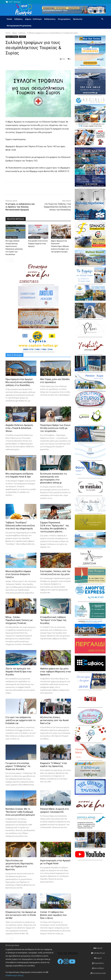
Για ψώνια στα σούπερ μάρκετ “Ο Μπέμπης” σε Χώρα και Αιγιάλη (18, 766)
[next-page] (12, 260)
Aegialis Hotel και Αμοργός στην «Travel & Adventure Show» (19, 428)
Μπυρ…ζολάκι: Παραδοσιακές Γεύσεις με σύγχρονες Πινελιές (19, 620)
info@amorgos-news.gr (15, 975)
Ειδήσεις (19, 19)
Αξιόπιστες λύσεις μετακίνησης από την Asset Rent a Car (54, 720)
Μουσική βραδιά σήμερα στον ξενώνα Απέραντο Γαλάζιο (18, 574)
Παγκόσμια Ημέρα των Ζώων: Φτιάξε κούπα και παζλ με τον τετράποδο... (55, 428)
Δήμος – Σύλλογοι (33, 19)
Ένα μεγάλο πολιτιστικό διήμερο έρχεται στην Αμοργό (38, 244)
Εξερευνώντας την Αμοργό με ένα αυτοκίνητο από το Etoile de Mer (21, 915)
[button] (102, 19)
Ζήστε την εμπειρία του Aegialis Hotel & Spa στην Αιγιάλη (19, 672)
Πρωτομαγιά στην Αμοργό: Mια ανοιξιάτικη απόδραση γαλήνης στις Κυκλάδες (20, 382)
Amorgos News (12, 237)
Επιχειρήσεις (64, 19)
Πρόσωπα (78, 19)
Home (9, 19)
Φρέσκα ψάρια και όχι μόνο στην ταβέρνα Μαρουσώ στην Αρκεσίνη (56, 672)
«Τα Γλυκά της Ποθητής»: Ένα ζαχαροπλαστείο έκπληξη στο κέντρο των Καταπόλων (57, 207)
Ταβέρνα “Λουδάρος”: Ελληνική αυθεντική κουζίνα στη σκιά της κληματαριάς (20, 525)
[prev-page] (7, 260)
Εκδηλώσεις (50, 19)
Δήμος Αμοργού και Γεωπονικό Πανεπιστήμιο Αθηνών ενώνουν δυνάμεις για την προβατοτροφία (60, 246)
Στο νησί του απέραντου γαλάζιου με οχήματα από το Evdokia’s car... (21, 720)
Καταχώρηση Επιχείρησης (19, 26)
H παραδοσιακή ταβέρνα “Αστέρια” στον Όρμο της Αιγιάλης (53, 620)
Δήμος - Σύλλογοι (19, 33)
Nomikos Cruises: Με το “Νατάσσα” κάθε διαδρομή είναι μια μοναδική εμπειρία (20, 812)
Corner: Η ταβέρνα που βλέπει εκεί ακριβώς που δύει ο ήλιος (53, 915)
